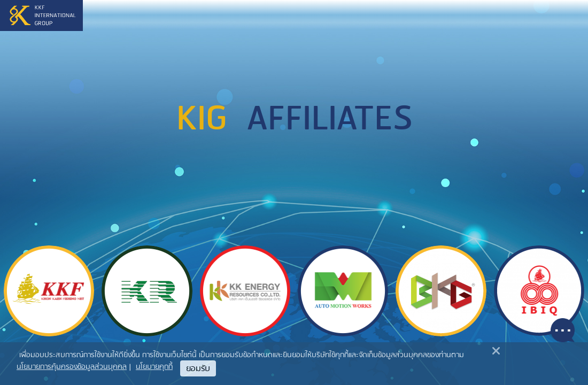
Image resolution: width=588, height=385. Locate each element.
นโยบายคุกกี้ (154, 367)
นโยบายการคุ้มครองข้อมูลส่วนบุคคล (72, 367)
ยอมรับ (198, 369)
